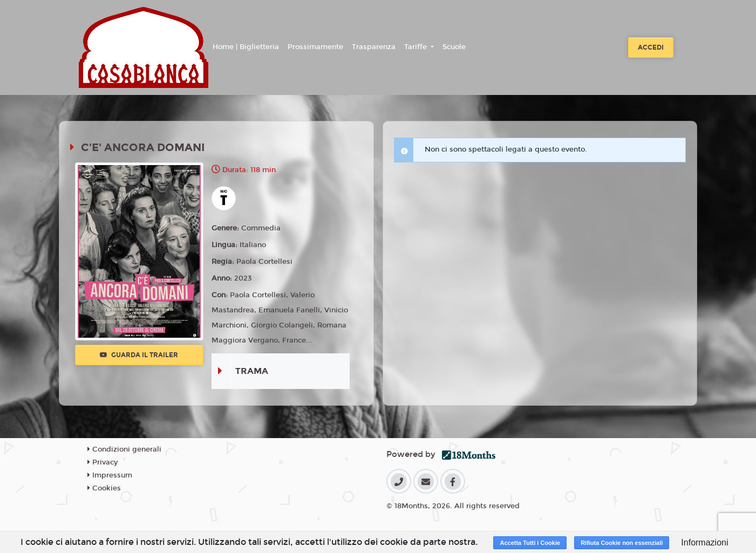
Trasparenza (374, 47)
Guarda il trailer (139, 355)
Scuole (454, 47)
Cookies (104, 488)
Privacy (103, 462)
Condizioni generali (124, 449)
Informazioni (704, 542)
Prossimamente (315, 47)
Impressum (110, 475)
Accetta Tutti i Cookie (530, 543)
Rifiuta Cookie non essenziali (622, 543)
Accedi (651, 47)
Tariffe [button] (417, 47)
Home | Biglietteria (246, 47)
